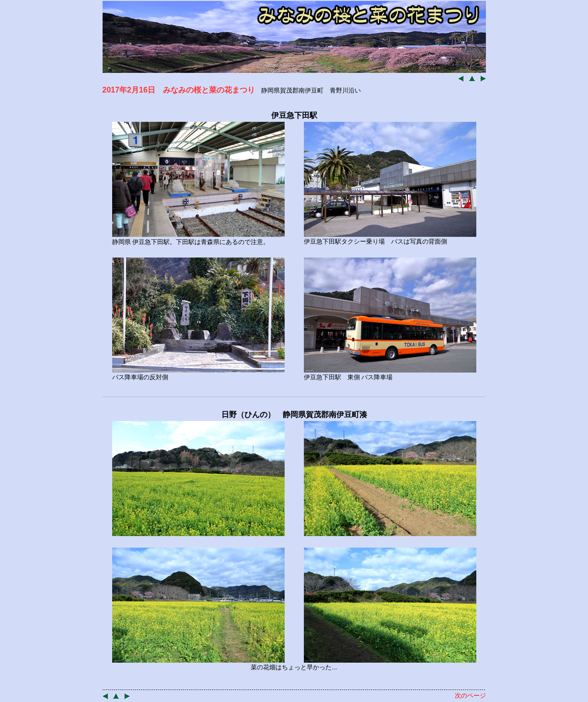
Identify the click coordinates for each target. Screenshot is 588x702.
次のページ (470, 696)
